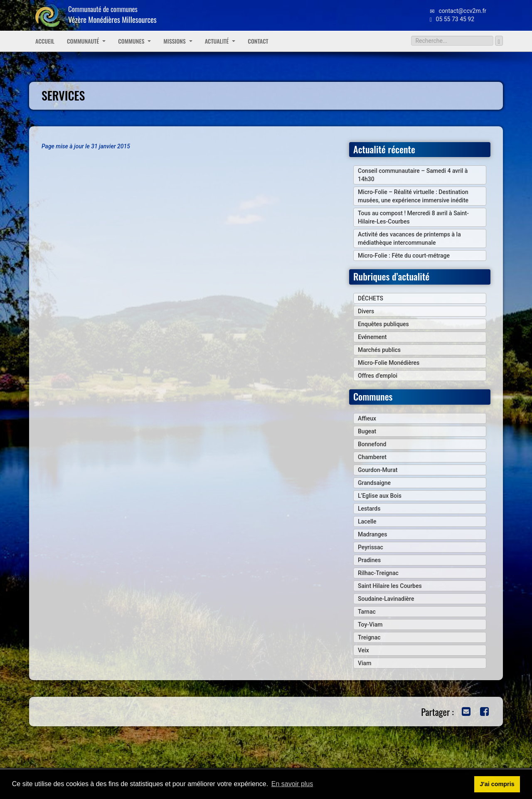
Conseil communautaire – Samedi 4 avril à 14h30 (413, 175)
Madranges (372, 534)
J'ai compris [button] (497, 784)
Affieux (367, 418)
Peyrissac (371, 547)
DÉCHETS (371, 298)
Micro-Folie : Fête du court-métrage (404, 256)
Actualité (220, 41)
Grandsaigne (374, 483)
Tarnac (367, 612)
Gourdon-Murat (378, 470)
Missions (178, 41)
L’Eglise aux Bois (380, 496)
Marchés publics (379, 350)
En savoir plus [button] (292, 784)
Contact (258, 41)
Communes (134, 41)
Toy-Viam (370, 624)
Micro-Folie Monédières (389, 363)
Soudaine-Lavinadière (386, 599)
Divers (366, 311)
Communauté (86, 41)
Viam (365, 663)
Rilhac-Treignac (378, 573)
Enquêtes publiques (383, 324)
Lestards (369, 509)
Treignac (369, 637)
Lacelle (367, 521)
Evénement (372, 337)
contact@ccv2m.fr (458, 11)
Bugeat (367, 431)
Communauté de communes (112, 14)
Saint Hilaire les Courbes (390, 586)
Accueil (45, 41)
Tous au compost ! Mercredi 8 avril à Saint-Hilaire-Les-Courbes (413, 217)
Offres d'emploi (378, 376)
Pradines (369, 560)
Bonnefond (372, 444)
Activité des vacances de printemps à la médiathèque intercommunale (409, 238)
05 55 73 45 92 (452, 19)
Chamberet (372, 457)
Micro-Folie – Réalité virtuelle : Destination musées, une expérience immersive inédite (413, 196)
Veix (363, 650)
